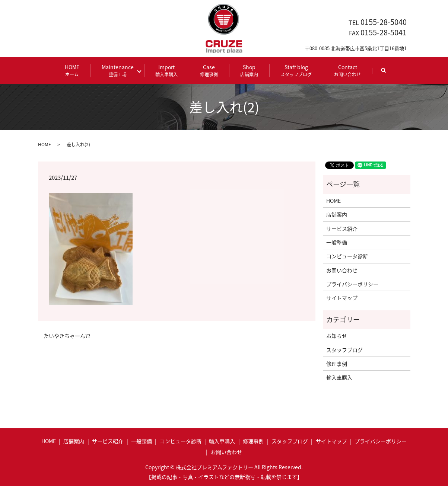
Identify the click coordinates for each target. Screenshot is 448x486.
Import (164, 70)
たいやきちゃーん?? (67, 335)
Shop (247, 70)
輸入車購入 (339, 377)
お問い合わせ (342, 269)
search (386, 73)
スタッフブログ (344, 349)
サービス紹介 (342, 228)
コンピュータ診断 (347, 256)
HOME (75, 70)
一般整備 (337, 242)
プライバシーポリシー (352, 284)
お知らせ (337, 335)
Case (206, 70)
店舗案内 (337, 214)
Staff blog (293, 70)
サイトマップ (342, 297)
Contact (345, 70)
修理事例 (337, 363)
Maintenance (120, 70)
